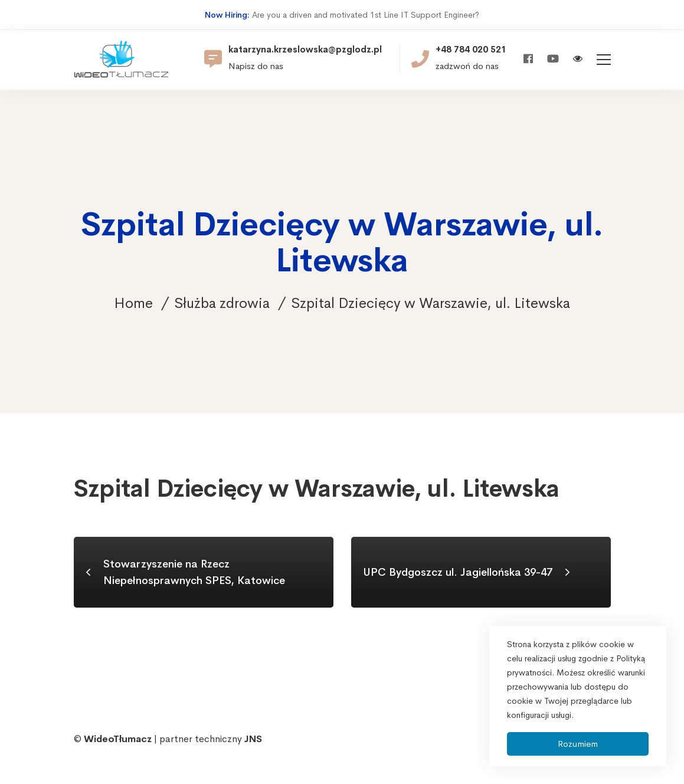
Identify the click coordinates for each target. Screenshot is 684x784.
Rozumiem (578, 744)
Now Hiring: (227, 15)
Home (133, 303)
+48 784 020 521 (471, 50)
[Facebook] (528, 59)
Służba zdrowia (222, 303)
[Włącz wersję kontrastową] (578, 60)
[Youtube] (553, 59)
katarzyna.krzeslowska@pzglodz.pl (305, 50)
